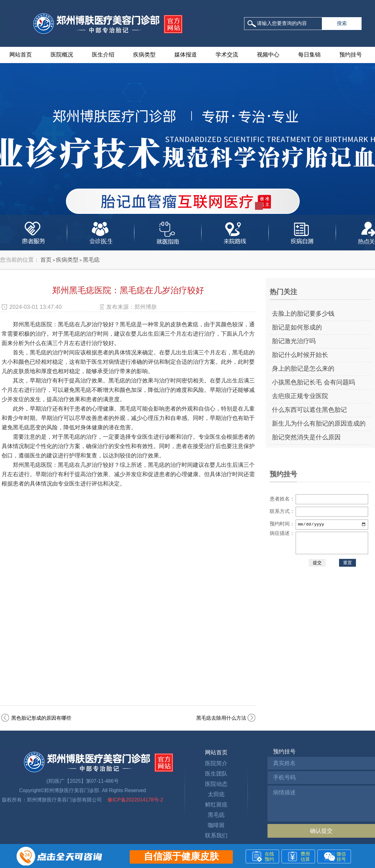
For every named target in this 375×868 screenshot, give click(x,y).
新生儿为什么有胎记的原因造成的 (319, 423)
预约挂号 (351, 55)
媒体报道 (186, 55)
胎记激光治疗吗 (294, 341)
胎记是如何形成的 (297, 327)
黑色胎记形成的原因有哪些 (41, 718)
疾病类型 (144, 55)
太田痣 (216, 794)
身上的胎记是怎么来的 (303, 368)
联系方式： (282, 511)
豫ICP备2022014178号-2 (135, 800)
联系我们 (216, 836)
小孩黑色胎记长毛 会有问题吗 (313, 382)
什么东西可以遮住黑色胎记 (309, 410)
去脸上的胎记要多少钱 (303, 313)
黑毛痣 (91, 260)
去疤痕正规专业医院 (300, 396)
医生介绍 (103, 55)
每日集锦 (309, 55)
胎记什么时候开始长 (300, 355)
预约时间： (282, 524)
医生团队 (216, 774)
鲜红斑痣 (216, 805)
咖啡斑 (216, 825)
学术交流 (227, 55)
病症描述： (282, 533)
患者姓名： (282, 499)
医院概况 (62, 55)
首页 (46, 260)
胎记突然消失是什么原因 (306, 437)
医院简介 (216, 763)
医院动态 (216, 784)
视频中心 (268, 55)
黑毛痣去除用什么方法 (221, 718)
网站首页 (21, 55)
